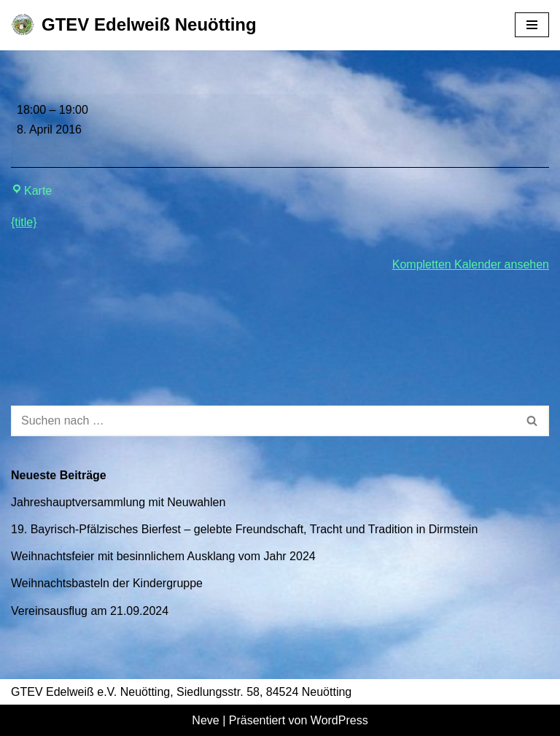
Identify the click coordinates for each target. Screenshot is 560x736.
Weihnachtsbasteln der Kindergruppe (107, 583)
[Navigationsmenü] (532, 25)
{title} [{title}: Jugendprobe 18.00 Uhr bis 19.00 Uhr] (24, 222)
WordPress (339, 720)
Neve (205, 720)
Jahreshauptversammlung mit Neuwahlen (118, 502)
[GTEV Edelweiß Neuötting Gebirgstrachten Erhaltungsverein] (134, 25)
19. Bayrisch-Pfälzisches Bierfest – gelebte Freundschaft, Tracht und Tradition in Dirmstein (244, 529)
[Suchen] (264, 421)
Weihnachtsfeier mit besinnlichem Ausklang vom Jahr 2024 (163, 556)
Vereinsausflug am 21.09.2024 (90, 611)
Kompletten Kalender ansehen (471, 264)
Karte (31, 191)
